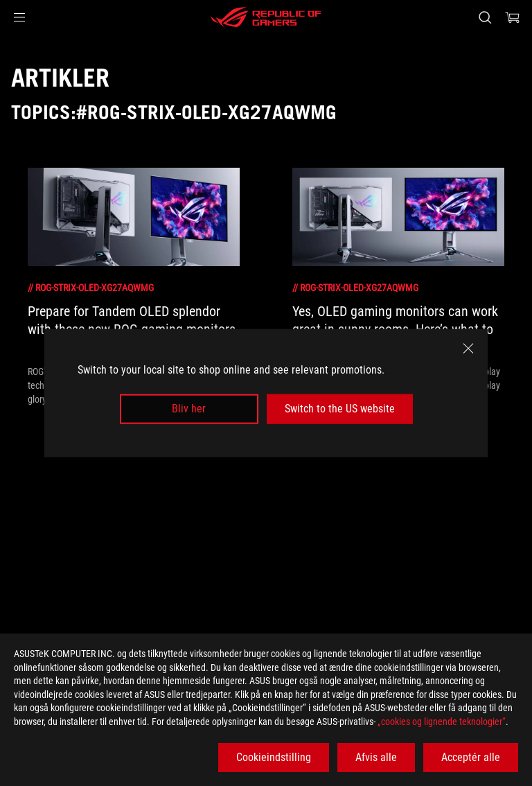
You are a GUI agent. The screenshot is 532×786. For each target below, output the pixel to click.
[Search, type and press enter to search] (485, 17)
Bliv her (189, 409)
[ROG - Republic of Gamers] (266, 17)
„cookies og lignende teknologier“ (442, 722)
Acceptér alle (471, 757)
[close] (468, 349)
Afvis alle (376, 757)
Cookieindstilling (274, 757)
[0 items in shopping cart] (513, 17)
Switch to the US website (340, 409)
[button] (19, 17)
